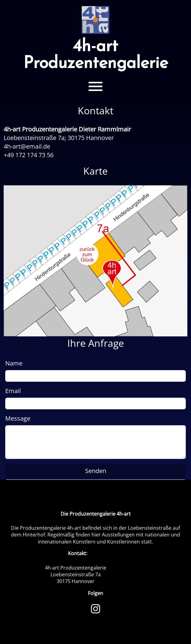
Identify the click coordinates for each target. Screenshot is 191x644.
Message (18, 418)
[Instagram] (95, 608)
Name (14, 363)
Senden (96, 471)
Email (13, 391)
